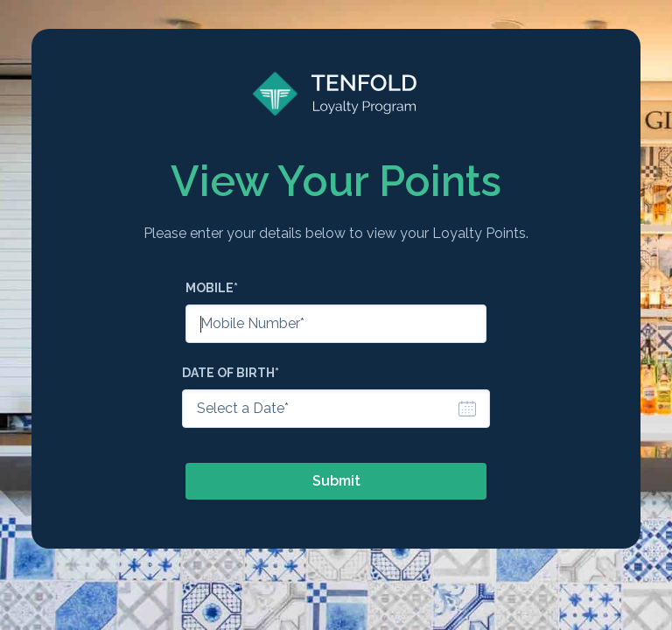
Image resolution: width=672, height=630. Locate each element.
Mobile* (212, 288)
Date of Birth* (231, 373)
